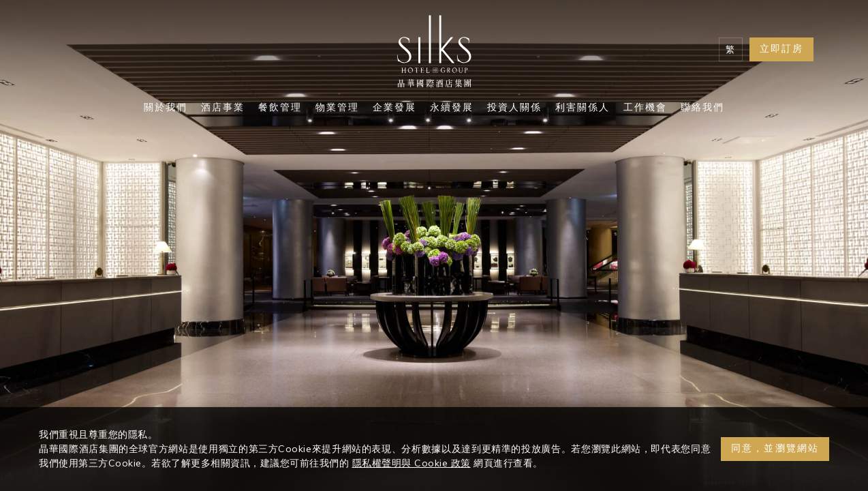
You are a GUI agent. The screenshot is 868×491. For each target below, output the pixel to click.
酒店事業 (223, 108)
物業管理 (337, 108)
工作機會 (645, 108)
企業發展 (394, 108)
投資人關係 (514, 108)
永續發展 (452, 108)
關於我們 (166, 108)
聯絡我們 (702, 108)
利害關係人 (583, 108)
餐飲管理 (280, 108)
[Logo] (434, 55)
